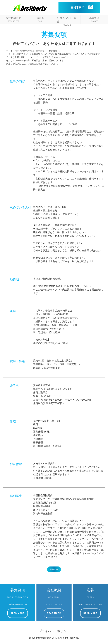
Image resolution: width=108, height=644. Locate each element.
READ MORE (18, 613)
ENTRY (82, 7)
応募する (54, 569)
